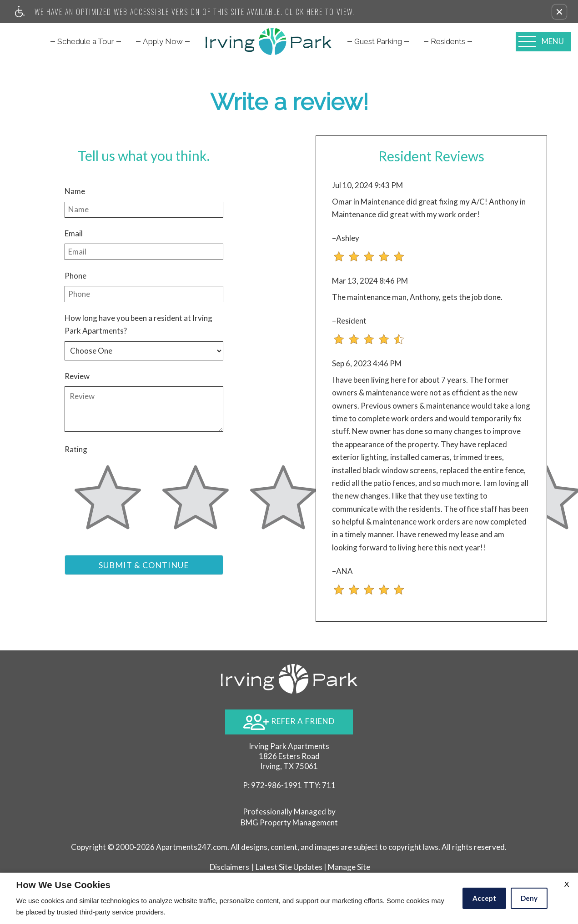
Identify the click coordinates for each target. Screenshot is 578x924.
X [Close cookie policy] (567, 884)
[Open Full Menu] (543, 42)
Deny (529, 898)
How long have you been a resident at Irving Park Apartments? (138, 324)
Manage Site (349, 867)
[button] (559, 12)
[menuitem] (86, 41)
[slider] (108, 503)
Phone (75, 276)
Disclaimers (229, 867)
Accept (484, 898)
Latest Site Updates (289, 867)
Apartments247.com (192, 847)
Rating (76, 449)
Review (77, 376)
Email (74, 233)
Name (75, 191)
